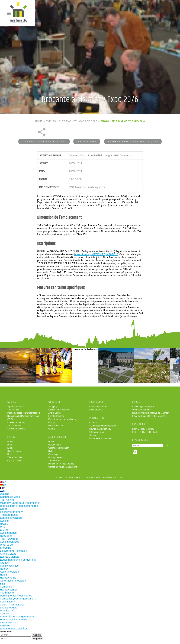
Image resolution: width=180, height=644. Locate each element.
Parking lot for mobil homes (61, 464)
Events (51, 121)
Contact (93, 423)
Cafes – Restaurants (99, 407)
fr (2, 488)
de (3, 485)
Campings (53, 454)
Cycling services (15, 461)
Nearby (52, 429)
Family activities (56, 426)
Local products (96, 410)
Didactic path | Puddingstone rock (23, 416)
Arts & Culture (55, 413)
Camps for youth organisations (63, 467)
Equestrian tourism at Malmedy (63, 419)
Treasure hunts (14, 426)
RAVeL (11, 442)
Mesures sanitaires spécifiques (133, 142)
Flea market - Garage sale (78, 121)
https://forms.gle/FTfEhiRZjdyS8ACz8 (96, 254)
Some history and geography (103, 426)
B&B (50, 451)
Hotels (51, 442)
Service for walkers (16, 429)
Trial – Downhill (15, 457)
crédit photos (113, 477)
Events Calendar (56, 416)
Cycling (11, 437)
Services (93, 435)
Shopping (53, 407)
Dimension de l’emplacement (44, 142)
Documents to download (101, 438)
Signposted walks (16, 407)
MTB (10, 445)
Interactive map (97, 432)
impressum (93, 477)
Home (39, 121)
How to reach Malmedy (100, 429)
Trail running (13, 410)
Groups (52, 422)
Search (37, 635)
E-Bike (10, 448)
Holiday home (55, 445)
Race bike (12, 454)
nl (3, 491)
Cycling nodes (14, 451)
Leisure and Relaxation (59, 410)
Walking (12, 402)
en (3, 482)
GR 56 (10, 419)
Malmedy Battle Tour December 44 (24, 413)
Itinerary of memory (16, 422)
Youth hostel (54, 461)
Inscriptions (87, 142)
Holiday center (55, 457)
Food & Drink (96, 402)
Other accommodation (59, 448)
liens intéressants (70, 477)
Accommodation (57, 437)
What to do (54, 402)
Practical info (97, 418)
